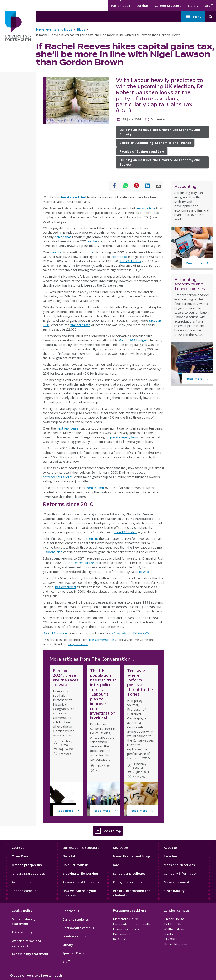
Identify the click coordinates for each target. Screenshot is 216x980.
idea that (56, 252)
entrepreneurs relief (58, 477)
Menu (193, 17)
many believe (146, 208)
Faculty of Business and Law (142, 151)
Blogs (81, 29)
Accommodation (25, 882)
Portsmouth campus (78, 928)
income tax (119, 257)
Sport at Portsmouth (79, 953)
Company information (181, 873)
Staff (209, 5)
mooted (90, 252)
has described (65, 587)
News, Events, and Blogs (132, 856)
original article (78, 644)
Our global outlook (128, 882)
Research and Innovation (82, 882)
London (142, 5)
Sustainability (174, 891)
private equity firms (124, 437)
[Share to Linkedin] (147, 186)
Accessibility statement (30, 954)
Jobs (116, 865)
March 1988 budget (133, 340)
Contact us (71, 911)
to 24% (144, 572)
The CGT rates (130, 261)
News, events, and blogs (54, 29)
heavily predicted (74, 197)
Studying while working (80, 873)
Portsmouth (120, 5)
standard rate (80, 325)
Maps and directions (179, 865)
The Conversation (101, 640)
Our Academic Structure (81, 847)
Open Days (20, 856)
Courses (18, 847)
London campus (24, 891)
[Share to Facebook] (115, 186)
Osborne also (53, 552)
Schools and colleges (129, 873)
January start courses (28, 873)
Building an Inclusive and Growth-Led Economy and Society (160, 132)
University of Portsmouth (130, 633)
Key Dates (121, 847)
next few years (68, 428)
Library (193, 5)
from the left (95, 488)
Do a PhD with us (76, 865)
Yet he (92, 241)
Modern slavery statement (24, 921)
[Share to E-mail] (158, 186)
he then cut (90, 538)
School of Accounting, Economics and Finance (155, 143)
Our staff (69, 856)
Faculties (171, 856)
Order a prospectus (27, 865)
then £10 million (126, 532)
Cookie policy (22, 910)
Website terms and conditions (26, 943)
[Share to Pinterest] (136, 186)
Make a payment (176, 882)
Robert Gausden (55, 633)
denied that (63, 237)
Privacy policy (22, 932)
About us (171, 847)
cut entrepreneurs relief (81, 563)
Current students (168, 5)
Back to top (108, 831)
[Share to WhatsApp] (126, 186)
